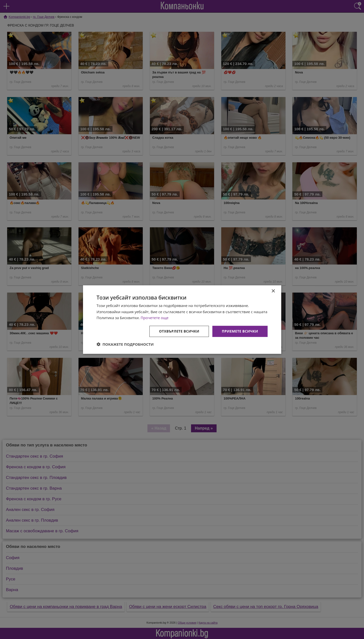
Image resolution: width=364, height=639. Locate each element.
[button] (125, 344)
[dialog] (182, 319)
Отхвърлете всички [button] (179, 331)
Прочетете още (155, 318)
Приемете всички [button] (240, 331)
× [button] (273, 291)
